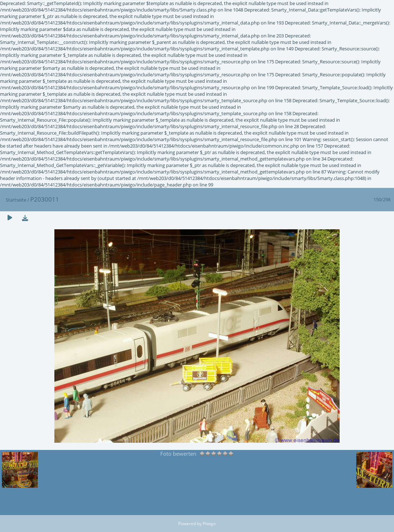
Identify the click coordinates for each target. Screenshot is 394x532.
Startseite (16, 200)
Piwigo (209, 524)
